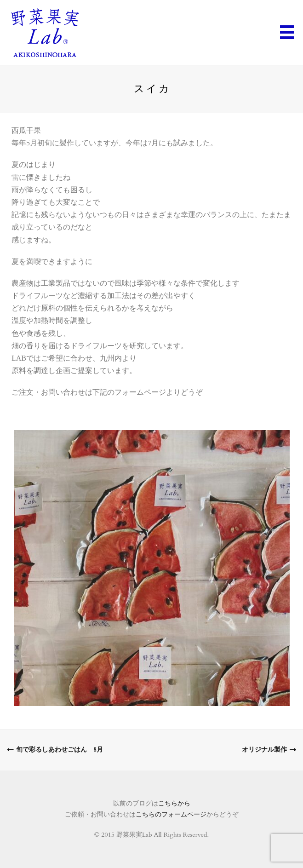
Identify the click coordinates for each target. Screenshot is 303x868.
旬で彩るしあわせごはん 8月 (60, 750)
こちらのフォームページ (171, 814)
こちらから (174, 803)
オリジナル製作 (264, 750)
